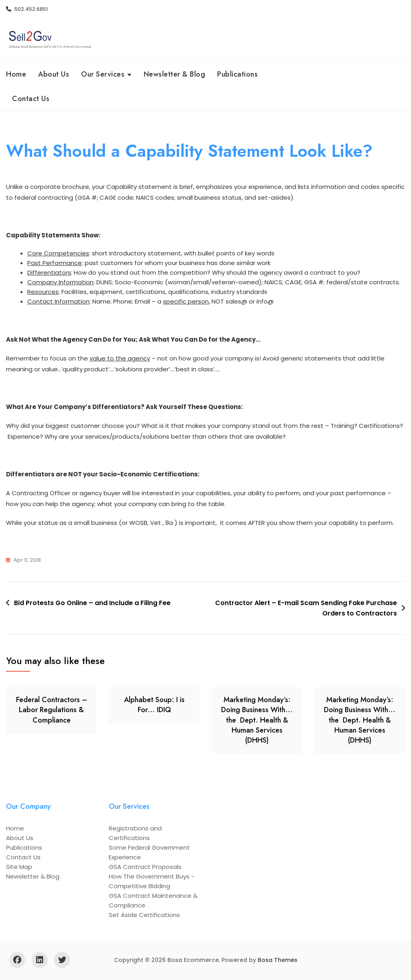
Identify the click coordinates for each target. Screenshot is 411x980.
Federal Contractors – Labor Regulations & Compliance (52, 710)
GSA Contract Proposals (145, 867)
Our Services (103, 74)
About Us (54, 74)
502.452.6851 (27, 9)
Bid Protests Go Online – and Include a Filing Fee (92, 603)
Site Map (19, 867)
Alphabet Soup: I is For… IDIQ (154, 705)
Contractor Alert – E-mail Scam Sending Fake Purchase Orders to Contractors (306, 608)
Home (16, 74)
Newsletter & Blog (175, 74)
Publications (237, 74)
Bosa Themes (278, 960)
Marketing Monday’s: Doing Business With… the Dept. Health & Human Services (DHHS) (257, 720)
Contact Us (31, 99)
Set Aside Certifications (144, 915)
